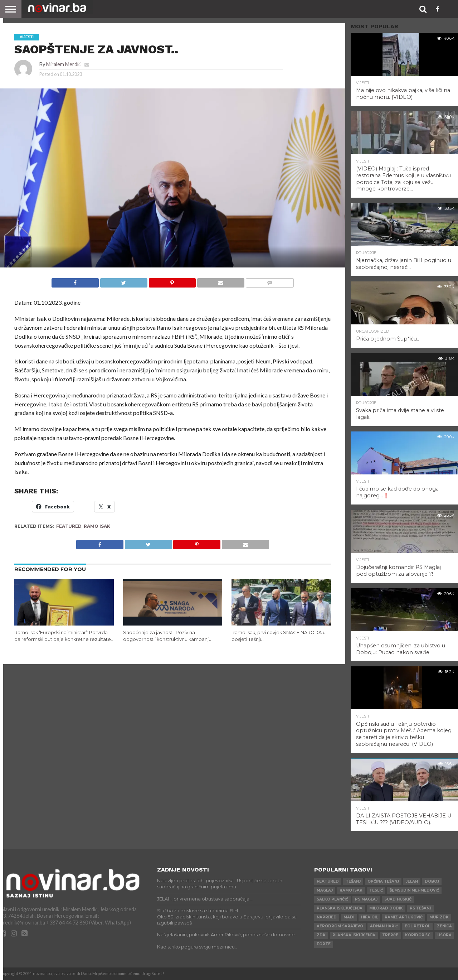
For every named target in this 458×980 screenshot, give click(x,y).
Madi (349, 917)
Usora (444, 935)
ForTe (324, 944)
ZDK (321, 935)
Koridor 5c (418, 935)
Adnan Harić (384, 926)
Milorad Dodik (386, 908)
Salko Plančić (332, 899)
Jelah (412, 881)
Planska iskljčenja (354, 935)
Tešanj (353, 881)
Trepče (390, 935)
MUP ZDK (439, 917)
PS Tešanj (420, 908)
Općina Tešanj (383, 881)
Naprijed (327, 917)
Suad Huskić (398, 899)
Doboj (432, 881)
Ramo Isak (97, 526)
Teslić (376, 890)
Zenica (444, 926)
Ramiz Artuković (404, 917)
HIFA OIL (369, 917)
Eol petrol (417, 926)
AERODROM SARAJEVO (340, 926)
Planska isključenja (340, 908)
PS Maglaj (366, 899)
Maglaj (325, 890)
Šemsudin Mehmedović (414, 890)
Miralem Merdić (64, 64)
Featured (69, 526)
